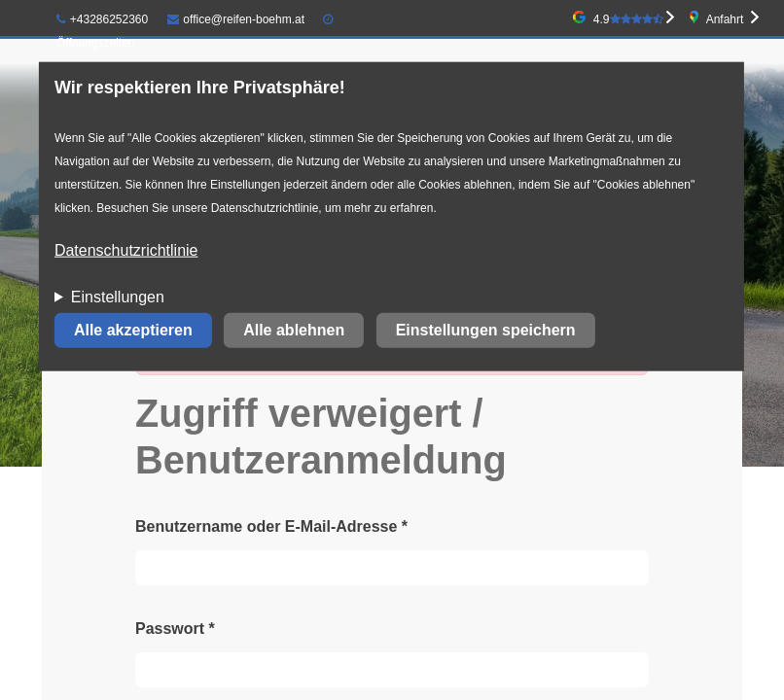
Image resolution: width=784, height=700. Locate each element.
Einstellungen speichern (486, 330)
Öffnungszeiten (96, 43)
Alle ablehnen (294, 330)
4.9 (628, 19)
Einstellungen (118, 297)
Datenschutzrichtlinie (126, 250)
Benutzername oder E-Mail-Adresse (271, 526)
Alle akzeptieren (133, 330)
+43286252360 (102, 19)
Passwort (175, 629)
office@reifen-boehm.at (236, 19)
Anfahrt (725, 19)
